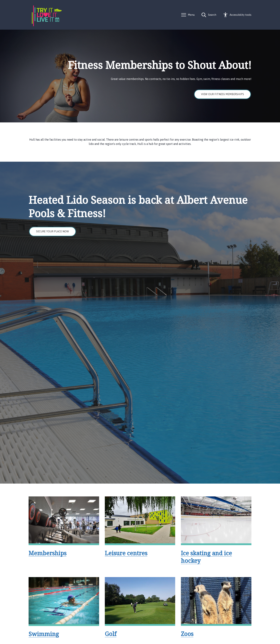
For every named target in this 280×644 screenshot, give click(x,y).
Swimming (44, 634)
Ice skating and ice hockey (206, 557)
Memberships (47, 553)
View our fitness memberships (222, 94)
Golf (111, 634)
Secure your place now (52, 231)
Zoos (187, 634)
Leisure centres (126, 553)
